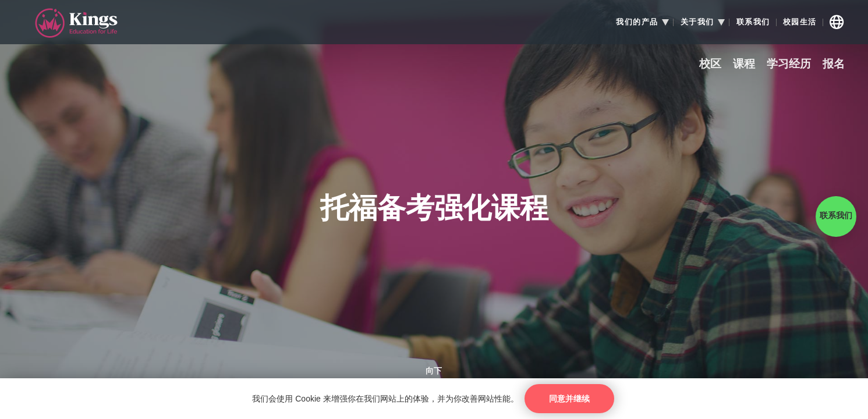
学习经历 (789, 64)
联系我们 (753, 22)
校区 (710, 64)
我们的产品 (637, 22)
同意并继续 (569, 399)
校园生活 (800, 22)
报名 (834, 64)
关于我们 (697, 22)
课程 (744, 64)
